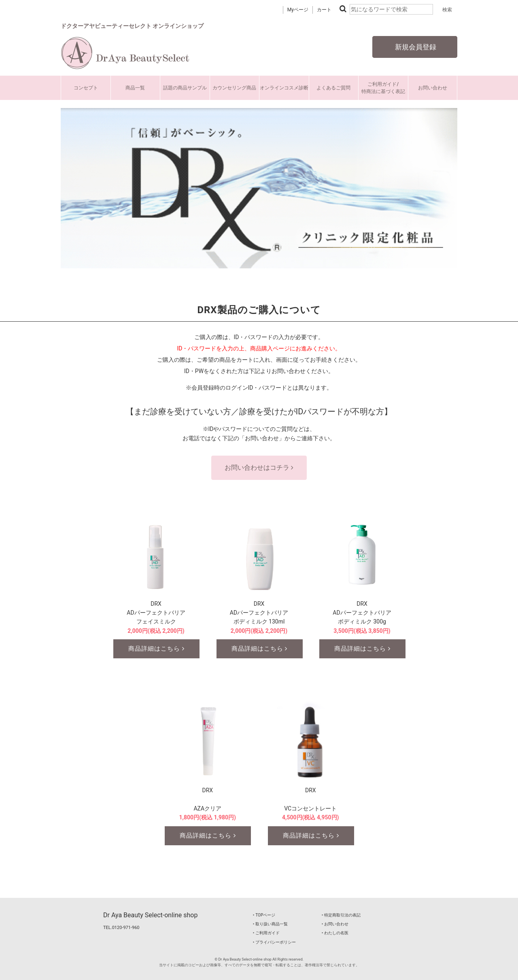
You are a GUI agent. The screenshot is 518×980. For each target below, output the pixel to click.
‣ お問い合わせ (335, 924)
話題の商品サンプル (185, 88)
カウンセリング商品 (234, 88)
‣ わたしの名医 (335, 933)
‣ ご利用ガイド (266, 933)
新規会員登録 (415, 47)
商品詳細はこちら (156, 649)
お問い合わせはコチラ (259, 468)
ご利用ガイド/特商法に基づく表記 (383, 88)
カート (324, 10)
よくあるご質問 (333, 88)
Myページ (298, 10)
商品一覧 (135, 88)
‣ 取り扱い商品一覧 (270, 924)
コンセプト (86, 88)
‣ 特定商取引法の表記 (341, 915)
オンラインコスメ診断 (284, 88)
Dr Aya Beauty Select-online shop (150, 915)
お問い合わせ (433, 88)
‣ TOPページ (264, 915)
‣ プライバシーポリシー (274, 942)
